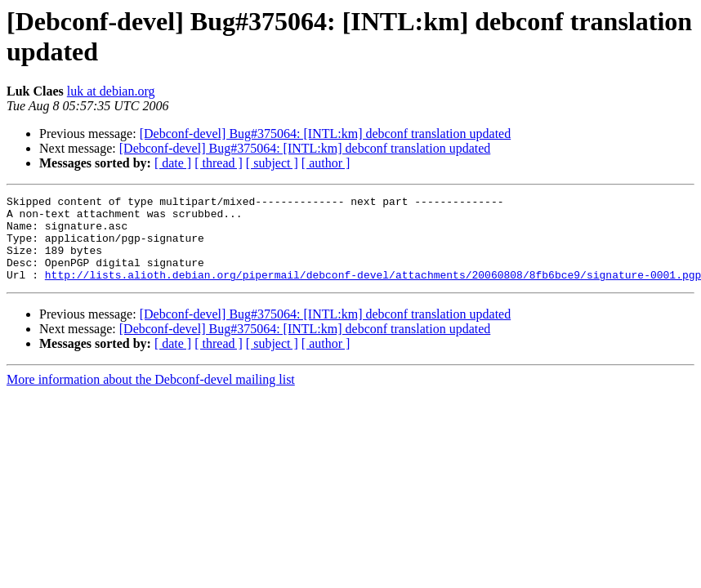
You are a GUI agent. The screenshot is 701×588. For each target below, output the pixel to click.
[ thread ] (219, 163)
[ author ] (326, 163)
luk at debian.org (111, 91)
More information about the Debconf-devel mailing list (151, 396)
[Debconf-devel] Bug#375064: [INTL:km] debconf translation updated (326, 134)
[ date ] (173, 163)
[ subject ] (272, 163)
